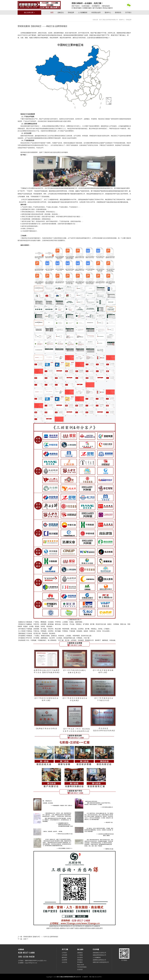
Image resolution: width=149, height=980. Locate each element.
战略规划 (80, 953)
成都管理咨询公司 (55, 926)
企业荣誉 (64, 960)
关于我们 (128, 13)
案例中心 (108, 13)
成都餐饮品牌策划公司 (99, 960)
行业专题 (96, 949)
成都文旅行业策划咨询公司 (101, 962)
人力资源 (80, 955)
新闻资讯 (118, 13)
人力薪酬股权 (83, 13)
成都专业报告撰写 (97, 928)
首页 (52, 13)
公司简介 (64, 953)
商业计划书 (81, 965)
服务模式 (64, 957)
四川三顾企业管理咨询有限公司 (39, 5)
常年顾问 (80, 962)
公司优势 (64, 955)
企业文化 (64, 962)
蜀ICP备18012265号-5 (96, 977)
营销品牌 (71, 13)
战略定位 (61, 13)
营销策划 (80, 960)
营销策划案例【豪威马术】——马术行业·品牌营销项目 (41, 937)
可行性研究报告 (82, 967)
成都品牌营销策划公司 (99, 955)
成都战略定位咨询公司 (99, 953)
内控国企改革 (96, 13)
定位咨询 (80, 957)
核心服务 (80, 949)
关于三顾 (65, 949)
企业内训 (80, 969)
